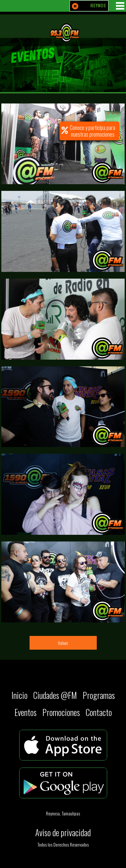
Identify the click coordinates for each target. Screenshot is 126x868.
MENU (120, 6)
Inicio (19, 695)
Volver (63, 643)
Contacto (99, 712)
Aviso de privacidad (63, 832)
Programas (99, 695)
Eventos (26, 712)
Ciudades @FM (55, 695)
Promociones (61, 712)
